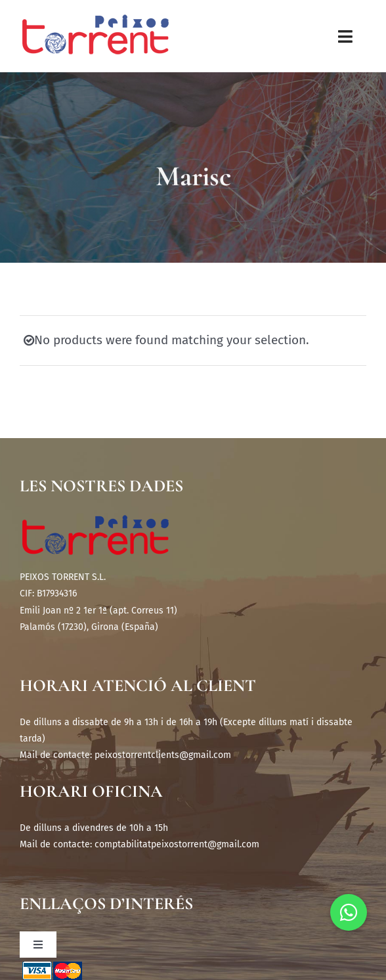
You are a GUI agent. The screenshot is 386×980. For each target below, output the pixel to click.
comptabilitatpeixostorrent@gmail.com (177, 844)
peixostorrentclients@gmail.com (163, 755)
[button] (349, 912)
